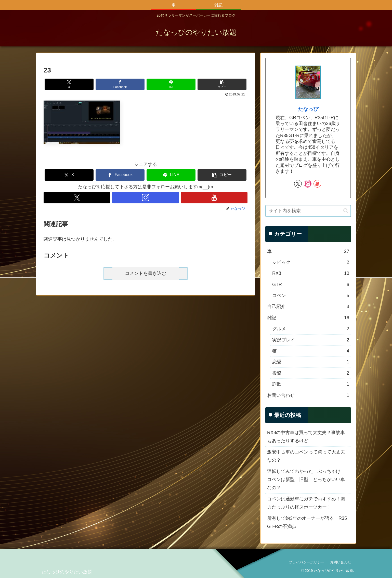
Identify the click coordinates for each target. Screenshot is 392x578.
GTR (311, 285)
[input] (308, 211)
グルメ (311, 329)
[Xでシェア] (69, 84)
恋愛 (311, 362)
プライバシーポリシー (307, 562)
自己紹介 (308, 306)
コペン (311, 296)
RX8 (311, 273)
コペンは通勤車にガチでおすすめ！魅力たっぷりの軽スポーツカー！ (306, 503)
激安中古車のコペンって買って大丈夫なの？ (306, 456)
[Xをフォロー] (77, 198)
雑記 (308, 318)
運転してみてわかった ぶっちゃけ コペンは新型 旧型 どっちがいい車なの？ (306, 480)
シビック (311, 262)
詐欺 (311, 384)
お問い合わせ (308, 395)
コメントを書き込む (146, 273)
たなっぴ (308, 109)
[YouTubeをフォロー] (214, 198)
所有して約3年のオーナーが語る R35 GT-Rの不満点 (307, 522)
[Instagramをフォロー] (145, 198)
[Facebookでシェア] (120, 84)
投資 (311, 373)
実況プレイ (311, 340)
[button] (222, 84)
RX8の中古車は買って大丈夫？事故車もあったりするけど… (306, 437)
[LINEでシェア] (171, 84)
